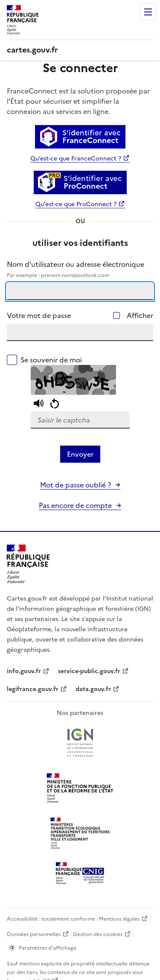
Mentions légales (119, 919)
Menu (148, 12)
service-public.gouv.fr (89, 671)
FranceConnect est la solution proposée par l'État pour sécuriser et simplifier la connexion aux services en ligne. (78, 101)
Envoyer (80, 454)
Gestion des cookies (98, 934)
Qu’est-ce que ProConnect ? (76, 204)
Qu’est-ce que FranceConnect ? (76, 159)
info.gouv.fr (24, 671)
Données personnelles (34, 934)
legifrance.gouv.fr (33, 689)
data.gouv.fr (93, 689)
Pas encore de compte (75, 505)
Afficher (140, 315)
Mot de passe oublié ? (76, 485)
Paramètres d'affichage (48, 948)
